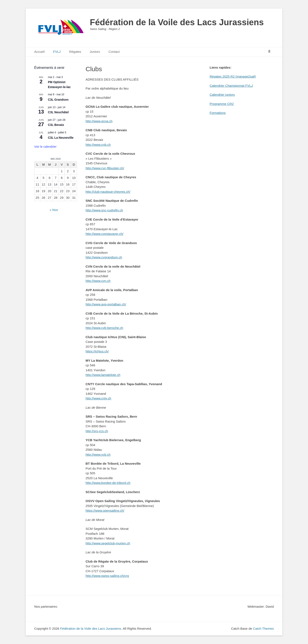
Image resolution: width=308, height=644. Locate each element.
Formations (218, 113)
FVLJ (57, 52)
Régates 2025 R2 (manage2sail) (233, 76)
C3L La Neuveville (61, 138)
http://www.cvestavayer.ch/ (104, 234)
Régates (75, 52)
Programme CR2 (222, 104)
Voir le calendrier (45, 147)
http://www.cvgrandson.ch (104, 257)
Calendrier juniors (222, 95)
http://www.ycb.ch (98, 455)
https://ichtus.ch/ (97, 351)
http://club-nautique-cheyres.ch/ (108, 192)
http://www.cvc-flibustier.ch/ (105, 168)
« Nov (54, 210)
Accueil (39, 52)
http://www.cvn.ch (98, 281)
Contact (114, 52)
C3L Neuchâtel (58, 112)
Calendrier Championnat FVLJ (231, 86)
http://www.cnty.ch (98, 398)
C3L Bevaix (56, 125)
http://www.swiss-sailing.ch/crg (107, 576)
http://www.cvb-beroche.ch (104, 328)
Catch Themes (263, 629)
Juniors (95, 52)
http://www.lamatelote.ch (103, 375)
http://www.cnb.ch (98, 145)
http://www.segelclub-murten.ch (108, 543)
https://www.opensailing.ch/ (105, 511)
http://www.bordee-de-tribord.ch (108, 483)
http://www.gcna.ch (99, 121)
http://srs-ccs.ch (97, 431)
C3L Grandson (58, 100)
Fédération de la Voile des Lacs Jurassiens (177, 22)
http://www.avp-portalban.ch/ (106, 304)
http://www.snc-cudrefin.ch (104, 210)
